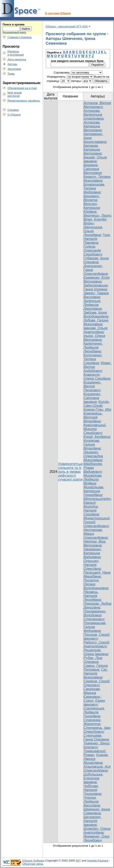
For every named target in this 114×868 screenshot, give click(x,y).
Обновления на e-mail (22, 88)
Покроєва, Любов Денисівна (98, 606)
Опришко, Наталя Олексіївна (92, 565)
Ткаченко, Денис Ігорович (97, 745)
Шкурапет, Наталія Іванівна (93, 821)
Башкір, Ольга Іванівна (95, 159)
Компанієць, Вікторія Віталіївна (93, 417)
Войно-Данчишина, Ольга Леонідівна (93, 229)
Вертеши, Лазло (97, 215)
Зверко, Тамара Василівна (96, 295)
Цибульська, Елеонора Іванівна (94, 778)
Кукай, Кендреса (97, 437)
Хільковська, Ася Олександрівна (97, 769)
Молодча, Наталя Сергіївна (91, 510)
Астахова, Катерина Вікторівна (93, 126)
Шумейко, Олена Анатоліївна (97, 831)
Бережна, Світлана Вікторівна (93, 169)
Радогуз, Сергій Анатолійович (96, 644)
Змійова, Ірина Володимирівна (96, 314)
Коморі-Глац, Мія (97, 410)
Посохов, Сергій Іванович (97, 637)
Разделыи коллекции (16, 53)
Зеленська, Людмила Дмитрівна (93, 305)
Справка (13, 110)
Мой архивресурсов (15, 94)
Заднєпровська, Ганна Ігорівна (96, 287)
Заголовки (14, 69)
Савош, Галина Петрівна (96, 668)
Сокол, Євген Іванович (94, 703)
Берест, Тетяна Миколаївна (97, 179)
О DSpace (14, 115)
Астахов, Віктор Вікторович (97, 105)
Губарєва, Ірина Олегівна (96, 260)
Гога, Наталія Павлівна (97, 239)
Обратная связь (33, 864)
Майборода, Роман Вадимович (93, 468)
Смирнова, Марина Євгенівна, (92, 693)
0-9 (65, 52)
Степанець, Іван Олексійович (97, 730)
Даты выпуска (17, 59)
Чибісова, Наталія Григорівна (92, 790)
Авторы (12, 64)
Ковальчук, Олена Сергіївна (97, 377)
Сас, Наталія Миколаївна (96, 673)
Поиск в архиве (14, 24)
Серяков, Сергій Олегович (97, 683)
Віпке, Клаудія (95, 219)
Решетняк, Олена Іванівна (96, 652)
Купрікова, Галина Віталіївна (92, 444)
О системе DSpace (58, 13)
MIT (78, 861)
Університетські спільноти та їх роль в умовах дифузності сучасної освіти (70, 472)
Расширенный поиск (14, 32)
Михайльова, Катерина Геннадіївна (94, 491)
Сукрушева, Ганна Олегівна (96, 737)
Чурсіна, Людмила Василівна (92, 801)
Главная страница (20, 37)
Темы (11, 74)
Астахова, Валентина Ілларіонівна (93, 115)
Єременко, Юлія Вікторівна (97, 280)
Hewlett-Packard (98, 861)
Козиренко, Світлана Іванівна (92, 398)
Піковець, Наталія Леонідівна (92, 596)
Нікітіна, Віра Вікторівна (95, 543)
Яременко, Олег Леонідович (97, 838)
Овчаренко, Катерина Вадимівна (93, 553)
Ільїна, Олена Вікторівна (94, 338)
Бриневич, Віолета (92, 198)
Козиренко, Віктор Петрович (92, 386)
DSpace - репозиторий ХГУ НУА (67, 26)
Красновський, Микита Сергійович (95, 429)
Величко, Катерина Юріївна (92, 208)
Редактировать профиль (24, 101)
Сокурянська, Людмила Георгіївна (94, 712)
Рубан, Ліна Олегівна (93, 660)
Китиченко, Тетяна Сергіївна (93, 359)
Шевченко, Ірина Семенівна (97, 811)
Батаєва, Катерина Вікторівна (93, 150)
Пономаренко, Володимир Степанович (95, 615)
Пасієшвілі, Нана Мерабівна (97, 574)
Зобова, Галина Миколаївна (96, 322)
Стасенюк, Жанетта (93, 722)
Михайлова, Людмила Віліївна (93, 479)
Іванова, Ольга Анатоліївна (96, 330)
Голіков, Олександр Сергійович (93, 250)
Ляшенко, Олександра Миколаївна (93, 456)
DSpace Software (33, 861)
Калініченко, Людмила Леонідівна (93, 347)
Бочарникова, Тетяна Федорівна (94, 188)
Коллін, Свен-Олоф (97, 404)
